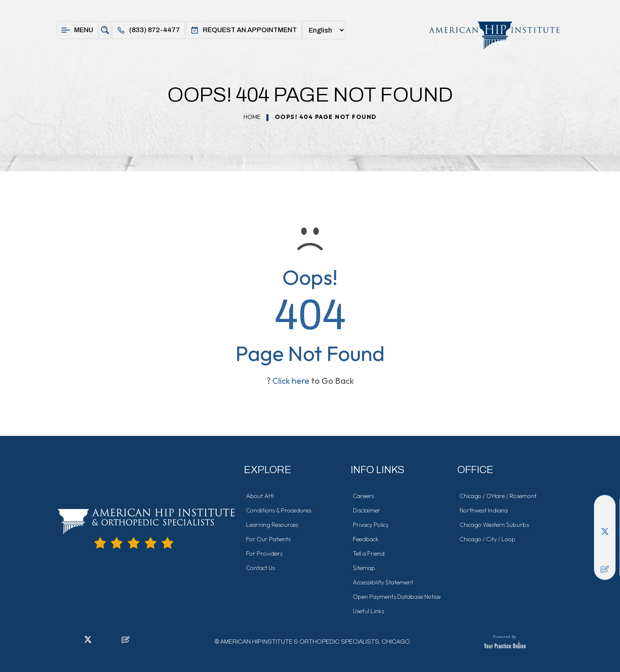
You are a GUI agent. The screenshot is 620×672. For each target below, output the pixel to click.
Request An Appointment (244, 30)
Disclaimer (367, 510)
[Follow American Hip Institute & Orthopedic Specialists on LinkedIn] (605, 518)
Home (252, 117)
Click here (291, 381)
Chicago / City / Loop (487, 539)
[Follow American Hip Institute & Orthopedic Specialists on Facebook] (605, 506)
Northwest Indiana (484, 510)
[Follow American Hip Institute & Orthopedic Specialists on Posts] (605, 569)
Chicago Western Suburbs (494, 525)
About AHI (260, 496)
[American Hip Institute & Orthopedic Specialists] (490, 35)
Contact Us (260, 568)
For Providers (264, 554)
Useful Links (368, 611)
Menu (77, 30)
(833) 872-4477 (148, 30)
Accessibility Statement (383, 582)
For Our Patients (268, 539)
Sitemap (364, 568)
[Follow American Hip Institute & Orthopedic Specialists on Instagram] (605, 544)
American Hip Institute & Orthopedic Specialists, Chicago (315, 642)
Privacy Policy (371, 525)
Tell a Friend (369, 554)
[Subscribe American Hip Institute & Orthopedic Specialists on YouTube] (605, 556)
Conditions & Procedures (279, 510)
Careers (363, 496)
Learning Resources (272, 525)
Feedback (366, 539)
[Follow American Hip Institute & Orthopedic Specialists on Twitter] (605, 531)
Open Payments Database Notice (397, 597)
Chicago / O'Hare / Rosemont (498, 496)
